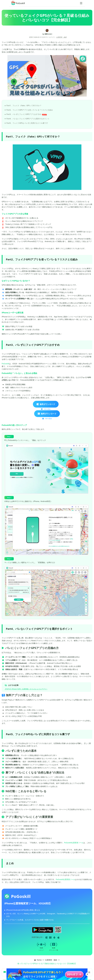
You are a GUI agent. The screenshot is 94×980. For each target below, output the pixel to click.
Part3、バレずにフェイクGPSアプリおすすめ (27, 114)
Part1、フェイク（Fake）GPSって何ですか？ (24, 106)
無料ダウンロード (46, 404)
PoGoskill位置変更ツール (74, 843)
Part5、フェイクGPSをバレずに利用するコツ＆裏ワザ (27, 123)
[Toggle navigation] (81, 3)
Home (39, 960)
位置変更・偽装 (61, 37)
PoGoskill (5, 364)
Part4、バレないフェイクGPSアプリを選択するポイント (28, 119)
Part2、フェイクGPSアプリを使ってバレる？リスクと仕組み (30, 110)
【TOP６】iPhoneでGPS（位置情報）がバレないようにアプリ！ (26, 689)
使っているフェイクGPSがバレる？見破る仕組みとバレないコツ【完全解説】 (47, 964)
